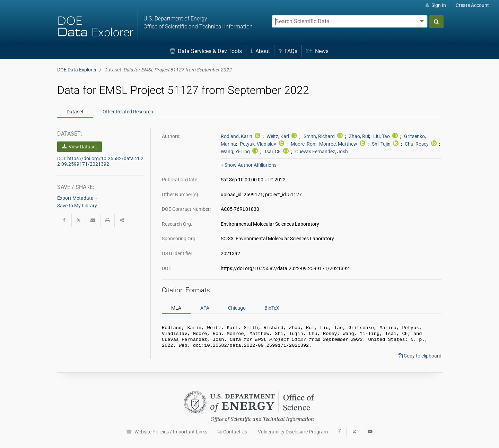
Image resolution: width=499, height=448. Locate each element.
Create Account (472, 5)
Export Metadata (77, 198)
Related (128, 112)
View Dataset (80, 147)
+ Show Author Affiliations (249, 165)
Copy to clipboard (420, 359)
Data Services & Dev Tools (206, 51)
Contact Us (232, 432)
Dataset (75, 112)
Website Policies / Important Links (167, 432)
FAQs (288, 51)
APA (205, 308)
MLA (176, 308)
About (260, 51)
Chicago (237, 308)
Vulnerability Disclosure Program (293, 432)
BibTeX (272, 308)
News (317, 51)
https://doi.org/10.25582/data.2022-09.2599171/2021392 (100, 161)
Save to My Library (77, 206)
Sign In (436, 5)
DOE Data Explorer (77, 70)
